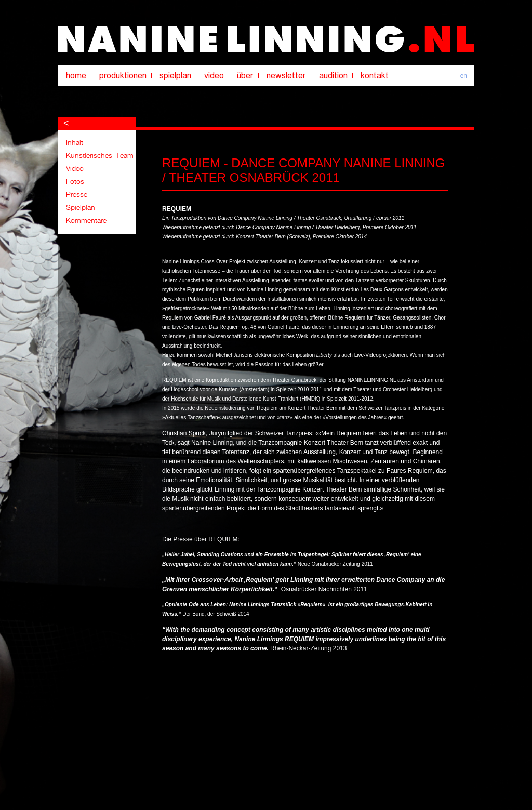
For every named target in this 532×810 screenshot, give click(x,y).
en (464, 76)
